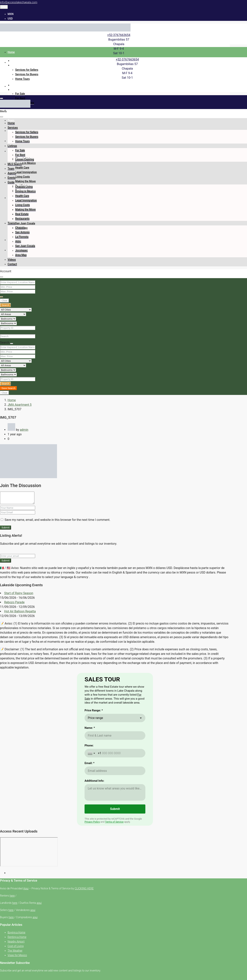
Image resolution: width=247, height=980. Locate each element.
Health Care (22, 168)
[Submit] (115, 866)
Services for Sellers (27, 70)
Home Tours (22, 79)
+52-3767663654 (119, 35)
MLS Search (15, 110)
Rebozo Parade (14, 602)
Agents (12, 131)
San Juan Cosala (25, 223)
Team (11, 120)
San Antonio (22, 232)
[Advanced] (2, 297)
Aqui (26, 945)
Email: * (89, 820)
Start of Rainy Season (19, 593)
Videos (12, 240)
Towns (11, 198)
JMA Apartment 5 (20, 405)
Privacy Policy (92, 878)
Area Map (21, 255)
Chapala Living (24, 187)
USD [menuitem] (10, 19)
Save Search (8, 388)
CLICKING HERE (84, 945)
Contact (12, 264)
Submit (6, 528)
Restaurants (22, 219)
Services (13, 62)
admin (24, 430)
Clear (4, 301)
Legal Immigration (26, 172)
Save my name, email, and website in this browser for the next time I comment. (57, 520)
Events (12, 141)
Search (5, 305)
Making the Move (25, 181)
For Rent (20, 98)
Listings (12, 86)
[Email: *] (115, 827)
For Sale (20, 94)
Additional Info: (94, 837)
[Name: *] (115, 792)
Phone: (89, 802)
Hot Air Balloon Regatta (20, 611)
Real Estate (22, 214)
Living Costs (23, 177)
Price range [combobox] (95, 775)
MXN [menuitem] (11, 14)
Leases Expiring (25, 159)
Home (11, 52)
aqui (39, 960)
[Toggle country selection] (92, 810)
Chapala (20, 228)
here (12, 952)
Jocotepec (21, 250)
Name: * (90, 785)
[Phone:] (120, 810)
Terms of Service (114, 878)
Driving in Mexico (25, 163)
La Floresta (22, 237)
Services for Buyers (27, 74)
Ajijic (18, 241)
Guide (11, 151)
